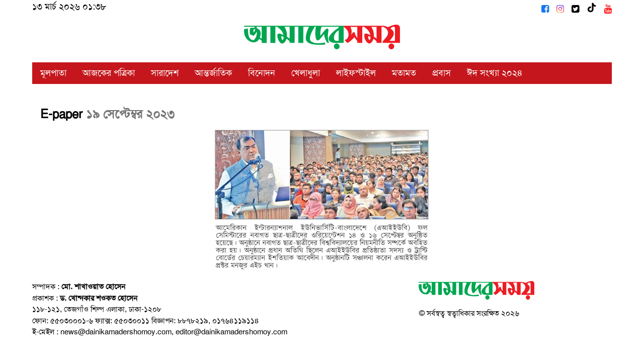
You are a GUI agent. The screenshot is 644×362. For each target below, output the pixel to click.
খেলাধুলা (306, 73)
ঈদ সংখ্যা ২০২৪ (495, 73)
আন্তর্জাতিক (213, 73)
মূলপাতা (53, 73)
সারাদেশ (165, 73)
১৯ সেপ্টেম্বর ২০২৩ (130, 114)
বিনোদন (262, 73)
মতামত (404, 73)
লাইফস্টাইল (356, 73)
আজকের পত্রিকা (109, 73)
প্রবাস (441, 73)
